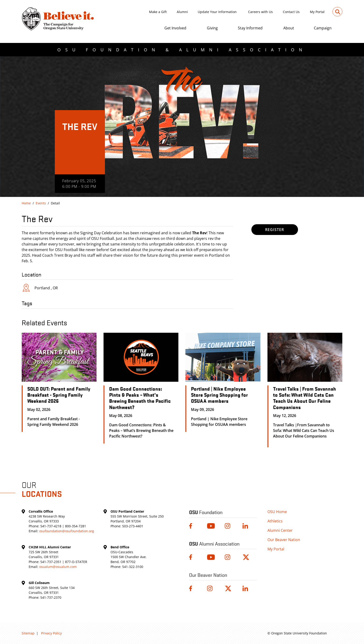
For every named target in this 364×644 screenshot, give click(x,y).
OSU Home (277, 512)
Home (26, 203)
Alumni (182, 12)
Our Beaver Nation (284, 540)
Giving (212, 28)
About (289, 28)
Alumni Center (280, 530)
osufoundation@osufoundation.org (67, 531)
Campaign (323, 28)
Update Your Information (217, 12)
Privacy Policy (51, 633)
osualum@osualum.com (58, 567)
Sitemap (28, 633)
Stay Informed (250, 28)
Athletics (275, 521)
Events (41, 203)
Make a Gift (158, 12)
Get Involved (175, 28)
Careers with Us (260, 12)
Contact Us (291, 12)
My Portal (317, 12)
